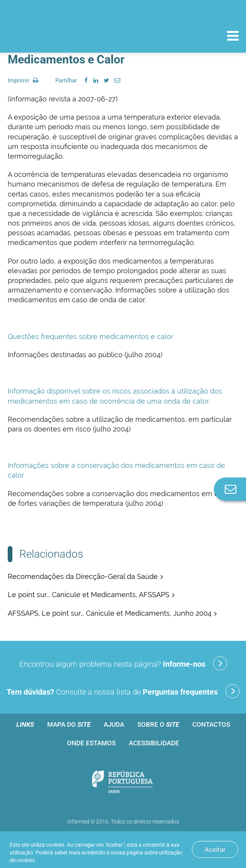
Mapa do (69, 724)
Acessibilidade (154, 743)
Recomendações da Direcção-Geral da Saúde (83, 576)
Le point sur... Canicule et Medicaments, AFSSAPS (89, 595)
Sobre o (158, 724)
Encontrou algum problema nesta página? (123, 663)
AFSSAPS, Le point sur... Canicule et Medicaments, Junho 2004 (110, 613)
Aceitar (215, 849)
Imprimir (23, 80)
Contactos (211, 724)
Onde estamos (91, 743)
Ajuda (114, 724)
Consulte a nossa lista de (123, 691)
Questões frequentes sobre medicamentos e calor (91, 336)
